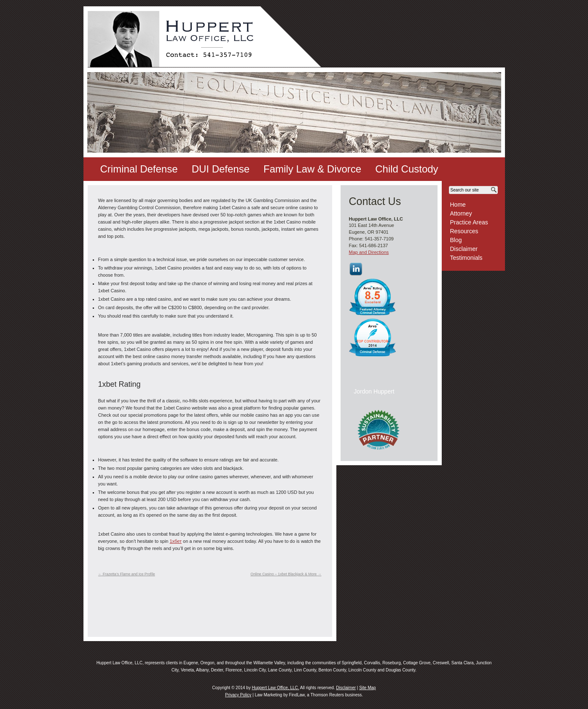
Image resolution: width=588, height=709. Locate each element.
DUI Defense (221, 169)
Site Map (367, 688)
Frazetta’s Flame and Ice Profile (127, 574)
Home (458, 205)
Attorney (461, 213)
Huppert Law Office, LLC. (275, 688)
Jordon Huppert (374, 391)
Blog (456, 240)
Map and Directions (369, 252)
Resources (464, 231)
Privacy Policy (238, 695)
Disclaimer (464, 249)
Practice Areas (469, 222)
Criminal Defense (139, 169)
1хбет (176, 541)
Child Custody (407, 169)
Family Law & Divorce (312, 169)
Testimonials (466, 258)
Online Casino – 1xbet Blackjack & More (286, 574)
